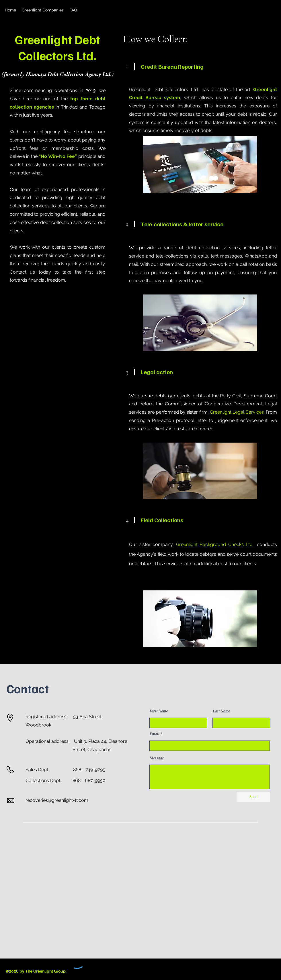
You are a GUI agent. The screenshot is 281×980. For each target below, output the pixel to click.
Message (157, 758)
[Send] (253, 797)
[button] (43, 10)
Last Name (221, 711)
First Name (159, 711)
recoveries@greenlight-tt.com (57, 800)
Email (154, 734)
